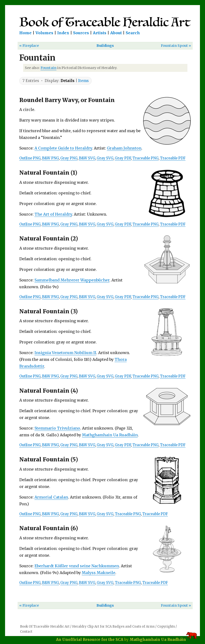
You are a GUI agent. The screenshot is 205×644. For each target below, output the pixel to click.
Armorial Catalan (51, 497)
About (116, 33)
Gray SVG (105, 158)
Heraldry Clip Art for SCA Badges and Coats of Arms (113, 627)
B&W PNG (50, 158)
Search (133, 33)
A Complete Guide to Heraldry (63, 148)
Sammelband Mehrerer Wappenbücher (72, 280)
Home (25, 33)
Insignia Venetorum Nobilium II (65, 353)
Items (83, 81)
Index (63, 33)
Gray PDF (123, 158)
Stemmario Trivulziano (57, 428)
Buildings (105, 46)
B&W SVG (87, 158)
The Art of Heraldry (53, 214)
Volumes (44, 33)
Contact (26, 632)
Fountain (48, 68)
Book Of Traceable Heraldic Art (45, 627)
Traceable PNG (145, 158)
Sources (81, 33)
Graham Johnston (124, 148)
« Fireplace (29, 46)
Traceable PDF (173, 158)
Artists (100, 33)
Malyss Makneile (99, 573)
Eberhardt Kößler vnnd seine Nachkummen (77, 566)
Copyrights (166, 627)
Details (68, 81)
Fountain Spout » (176, 46)
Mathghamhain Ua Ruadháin (110, 435)
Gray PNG (69, 158)
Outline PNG (30, 158)
